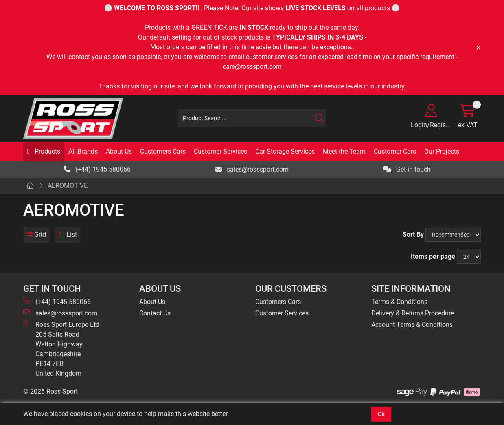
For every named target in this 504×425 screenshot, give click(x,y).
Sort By (413, 235)
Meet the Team (344, 151)
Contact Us (155, 313)
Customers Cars (163, 151)
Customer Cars (395, 151)
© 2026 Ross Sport (50, 391)
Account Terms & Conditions (412, 325)
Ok (381, 414)
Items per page (433, 257)
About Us (119, 151)
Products (47, 151)
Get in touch (407, 169)
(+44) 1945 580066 (97, 169)
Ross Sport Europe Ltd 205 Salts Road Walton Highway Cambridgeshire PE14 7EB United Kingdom (61, 349)
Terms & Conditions (399, 302)
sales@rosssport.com (252, 169)
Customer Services (220, 151)
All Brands (83, 151)
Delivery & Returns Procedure (413, 313)
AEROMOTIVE (68, 186)
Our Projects (442, 151)
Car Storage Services (285, 151)
